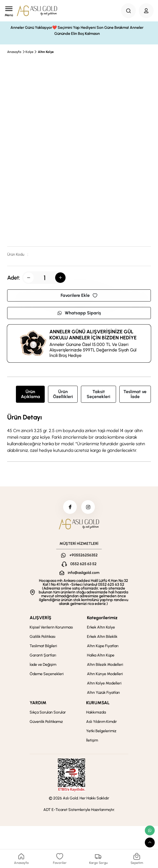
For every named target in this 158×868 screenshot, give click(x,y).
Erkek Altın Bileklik (102, 637)
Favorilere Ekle (79, 295)
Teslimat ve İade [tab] (135, 394)
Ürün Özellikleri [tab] (63, 394)
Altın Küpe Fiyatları (103, 646)
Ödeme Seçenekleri (47, 674)
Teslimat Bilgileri (43, 646)
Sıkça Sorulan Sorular (48, 712)
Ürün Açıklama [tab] (30, 394)
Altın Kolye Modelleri (104, 683)
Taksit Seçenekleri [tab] (98, 394)
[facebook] (70, 507)
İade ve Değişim (43, 665)
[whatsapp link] (150, 830)
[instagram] (88, 507)
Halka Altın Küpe (101, 655)
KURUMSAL (98, 703)
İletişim (92, 740)
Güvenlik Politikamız (46, 722)
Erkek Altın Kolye (101, 627)
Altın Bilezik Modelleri (105, 665)
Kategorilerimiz (102, 618)
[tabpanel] (79, 434)
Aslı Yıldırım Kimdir (101, 722)
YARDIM (38, 703)
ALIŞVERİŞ (40, 618)
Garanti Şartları (43, 655)
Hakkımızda (96, 712)
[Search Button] (128, 11)
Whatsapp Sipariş (79, 313)
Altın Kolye (46, 52)
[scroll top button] (150, 842)
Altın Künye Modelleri (105, 674)
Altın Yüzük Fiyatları (103, 693)
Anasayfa (14, 52)
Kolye (29, 52)
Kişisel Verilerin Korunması (51, 627)
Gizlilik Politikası (43, 637)
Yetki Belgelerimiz (101, 731)
